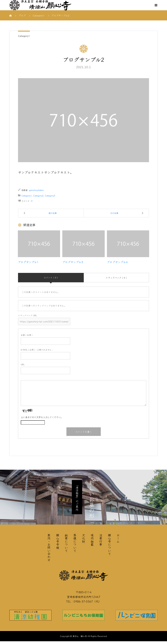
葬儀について (75, 543)
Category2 (38, 195)
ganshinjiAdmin (36, 190)
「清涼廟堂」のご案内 (77, 497)
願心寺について (110, 544)
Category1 (24, 36)
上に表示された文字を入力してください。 (42, 417)
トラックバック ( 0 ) (116, 278)
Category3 (50, 195)
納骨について (66, 543)
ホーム (118, 538)
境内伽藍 (92, 540)
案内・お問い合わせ (49, 547)
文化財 (84, 538)
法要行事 (101, 540)
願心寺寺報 (58, 541)
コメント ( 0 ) (51, 277)
